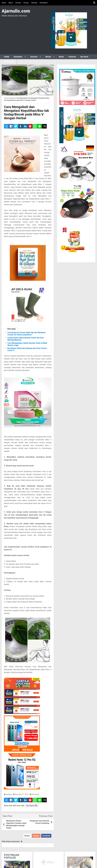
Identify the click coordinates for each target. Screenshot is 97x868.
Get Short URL (32, 806)
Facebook (46, 836)
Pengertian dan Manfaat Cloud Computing (39, 822)
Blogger (36, 836)
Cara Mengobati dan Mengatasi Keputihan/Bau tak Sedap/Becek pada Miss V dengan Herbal (26, 112)
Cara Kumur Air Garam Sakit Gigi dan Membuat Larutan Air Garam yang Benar (26, 334)
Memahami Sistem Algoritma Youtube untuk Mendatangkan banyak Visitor (16, 824)
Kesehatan (36, 794)
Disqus (27, 836)
